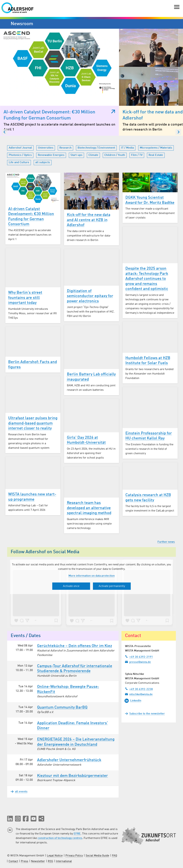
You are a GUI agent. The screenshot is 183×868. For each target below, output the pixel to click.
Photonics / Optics (20, 128)
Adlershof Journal (20, 121)
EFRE (77, 807)
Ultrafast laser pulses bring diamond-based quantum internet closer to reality (33, 396)
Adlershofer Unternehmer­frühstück (69, 733)
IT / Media (127, 121)
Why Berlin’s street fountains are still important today (25, 271)
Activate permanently (112, 559)
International (64, 834)
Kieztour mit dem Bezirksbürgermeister (73, 749)
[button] (10, 791)
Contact (13, 834)
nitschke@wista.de (139, 667)
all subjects (43, 135)
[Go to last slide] (5, 105)
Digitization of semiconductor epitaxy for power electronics (90, 269)
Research (65, 121)
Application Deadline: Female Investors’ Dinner (73, 698)
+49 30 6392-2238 (139, 662)
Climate (93, 128)
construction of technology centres (60, 811)
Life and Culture (19, 135)
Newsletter (38, 834)
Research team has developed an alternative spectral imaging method (89, 481)
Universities (46, 121)
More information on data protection (92, 549)
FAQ (115, 829)
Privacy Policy (74, 829)
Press (25, 834)
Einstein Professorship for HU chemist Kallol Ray (149, 409)
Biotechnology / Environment (96, 121)
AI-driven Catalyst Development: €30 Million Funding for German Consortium (31, 189)
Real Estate (156, 128)
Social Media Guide (97, 829)
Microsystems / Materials (156, 121)
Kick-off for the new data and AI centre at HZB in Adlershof (89, 193)
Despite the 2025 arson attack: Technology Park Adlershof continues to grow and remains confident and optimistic (147, 251)
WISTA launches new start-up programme (32, 470)
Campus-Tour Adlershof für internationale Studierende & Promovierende (75, 641)
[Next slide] (178, 105)
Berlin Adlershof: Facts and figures (33, 337)
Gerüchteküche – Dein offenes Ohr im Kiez (75, 619)
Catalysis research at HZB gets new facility (148, 471)
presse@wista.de (138, 635)
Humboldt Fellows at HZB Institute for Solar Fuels (148, 333)
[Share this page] (41, 791)
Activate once (71, 559)
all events (19, 765)
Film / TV (137, 128)
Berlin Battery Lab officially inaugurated (91, 350)
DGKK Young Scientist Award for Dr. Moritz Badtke (150, 173)
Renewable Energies (51, 128)
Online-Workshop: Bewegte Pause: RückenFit (68, 662)
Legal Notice (55, 829)
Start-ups (76, 128)
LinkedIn (133, 673)
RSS (50, 834)
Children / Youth (115, 128)
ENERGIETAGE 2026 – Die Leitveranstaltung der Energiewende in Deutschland (76, 715)
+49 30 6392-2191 (139, 629)
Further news (166, 515)
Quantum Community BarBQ (62, 680)
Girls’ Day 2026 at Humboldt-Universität (86, 413)
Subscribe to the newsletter (147, 686)
